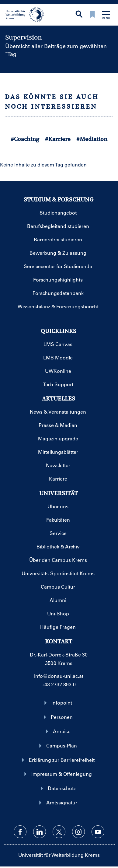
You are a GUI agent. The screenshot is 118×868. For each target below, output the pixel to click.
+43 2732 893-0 (59, 684)
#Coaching (25, 139)
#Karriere (58, 139)
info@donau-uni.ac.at (59, 676)
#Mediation (92, 139)
